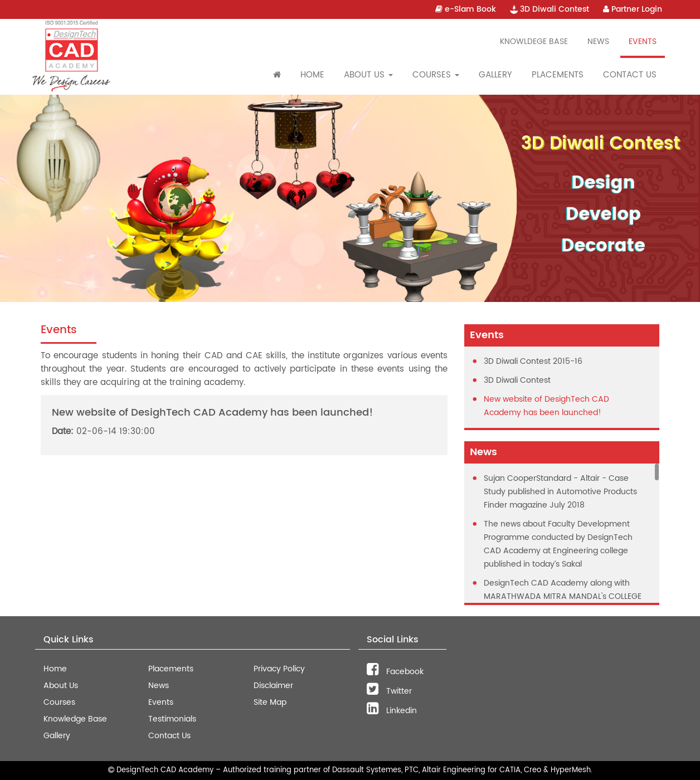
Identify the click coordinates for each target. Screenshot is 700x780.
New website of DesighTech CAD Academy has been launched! (546, 406)
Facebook (395, 672)
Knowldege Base (534, 42)
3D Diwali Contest (550, 9)
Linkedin (392, 711)
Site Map (270, 702)
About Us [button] (368, 75)
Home (312, 75)
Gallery (495, 75)
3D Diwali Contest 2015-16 (533, 361)
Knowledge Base (75, 719)
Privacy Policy (279, 669)
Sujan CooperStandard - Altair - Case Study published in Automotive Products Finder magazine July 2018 (560, 492)
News (598, 42)
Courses (59, 702)
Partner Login (633, 9)
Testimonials (172, 719)
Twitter (389, 691)
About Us (61, 686)
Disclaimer (273, 686)
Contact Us (630, 75)
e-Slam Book (466, 9)
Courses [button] (436, 75)
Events (643, 42)
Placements (558, 75)
